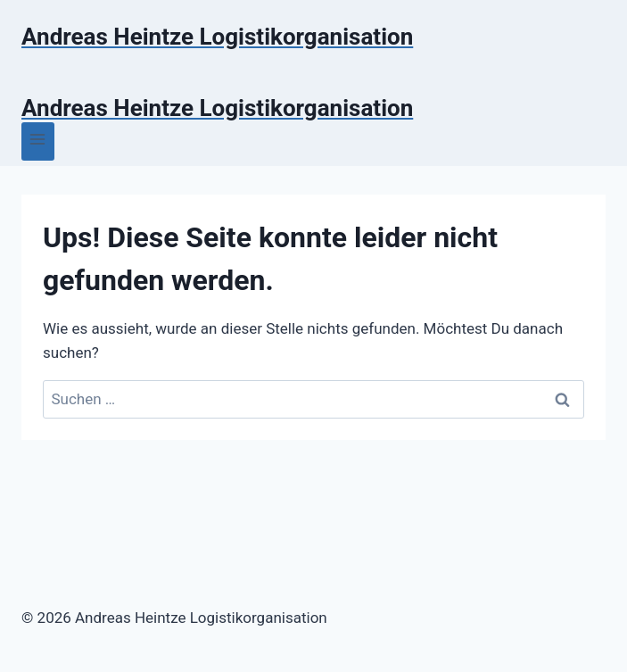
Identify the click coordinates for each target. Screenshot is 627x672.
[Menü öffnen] (38, 141)
